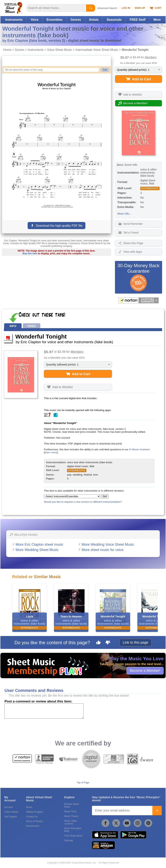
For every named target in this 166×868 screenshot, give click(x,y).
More (157, 20)
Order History (11, 812)
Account (8, 807)
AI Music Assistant (139, 449)
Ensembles (55, 20)
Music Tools (70, 812)
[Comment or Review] (44, 711)
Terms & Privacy (34, 821)
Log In (126, 8)
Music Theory (71, 816)
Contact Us (32, 817)
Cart (156, 8)
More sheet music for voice (103, 550)
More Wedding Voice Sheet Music (108, 545)
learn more (51, 452)
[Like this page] (98, 643)
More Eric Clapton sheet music (39, 545)
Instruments (14, 20)
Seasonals (114, 20)
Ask (105, 70)
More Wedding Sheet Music (37, 550)
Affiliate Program (34, 812)
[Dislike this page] (108, 643)
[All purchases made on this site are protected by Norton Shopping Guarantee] (139, 300)
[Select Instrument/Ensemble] (72, 496)
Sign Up (140, 8)
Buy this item (30, 254)
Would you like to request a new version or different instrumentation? (83, 502)
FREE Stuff (137, 20)
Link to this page (136, 642)
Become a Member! (145, 671)
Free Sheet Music (73, 836)
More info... (124, 214)
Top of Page (83, 783)
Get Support (11, 817)
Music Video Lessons (71, 822)
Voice (34, 20)
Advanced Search (107, 8)
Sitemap (69, 840)
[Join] (157, 811)
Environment (32, 826)
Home (7, 50)
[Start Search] (91, 8)
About (29, 807)
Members (151, 57)
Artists (94, 20)
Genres (76, 20)
